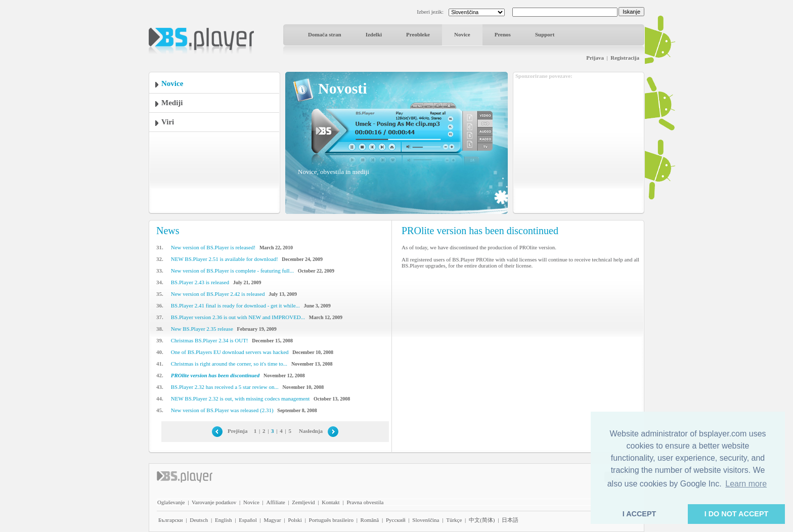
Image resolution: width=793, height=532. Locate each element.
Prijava (595, 58)
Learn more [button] (746, 484)
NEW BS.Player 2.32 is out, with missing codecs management (240, 398)
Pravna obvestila (365, 502)
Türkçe (454, 520)
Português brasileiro (331, 520)
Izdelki (374, 34)
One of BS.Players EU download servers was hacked (230, 352)
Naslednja (311, 431)
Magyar (272, 520)
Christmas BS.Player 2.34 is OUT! (210, 340)
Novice (462, 34)
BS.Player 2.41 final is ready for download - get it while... (235, 305)
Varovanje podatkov (214, 502)
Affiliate (276, 502)
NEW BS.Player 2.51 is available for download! (225, 259)
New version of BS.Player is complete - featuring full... (232, 271)
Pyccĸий (396, 520)
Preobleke (418, 34)
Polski (295, 520)
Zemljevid (303, 502)
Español (248, 520)
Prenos (503, 34)
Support (545, 34)
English (224, 520)
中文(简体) (482, 520)
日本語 (510, 520)
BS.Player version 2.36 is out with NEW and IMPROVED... (238, 317)
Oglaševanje (171, 502)
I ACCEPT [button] (640, 514)
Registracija (625, 58)
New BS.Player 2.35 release (202, 329)
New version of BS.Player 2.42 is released (218, 294)
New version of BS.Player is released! (213, 247)
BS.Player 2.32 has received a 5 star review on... (225, 387)
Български (171, 520)
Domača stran (325, 34)
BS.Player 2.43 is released (200, 282)
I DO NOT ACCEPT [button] (737, 514)
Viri (168, 122)
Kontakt (331, 502)
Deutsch (199, 520)
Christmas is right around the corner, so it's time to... (229, 364)
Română (370, 520)
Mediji (172, 103)
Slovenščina (426, 520)
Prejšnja (238, 431)
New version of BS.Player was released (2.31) (222, 410)
